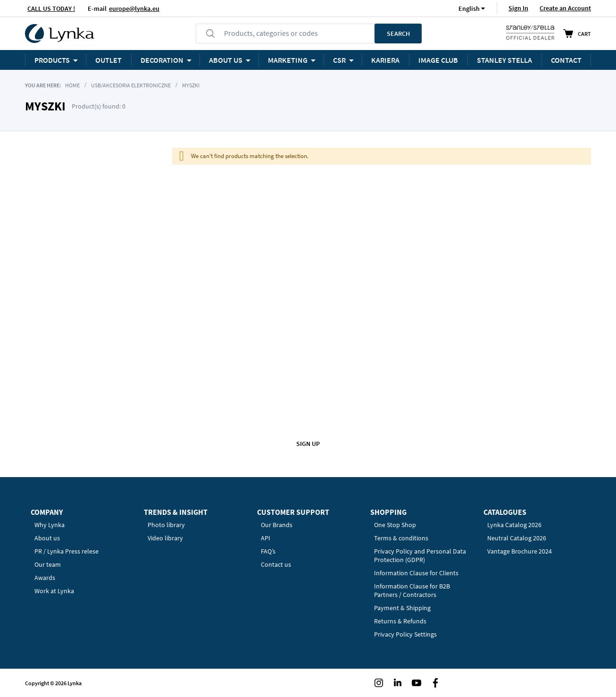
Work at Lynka (54, 591)
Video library (165, 538)
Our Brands (277, 525)
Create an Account (565, 8)
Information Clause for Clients (416, 573)
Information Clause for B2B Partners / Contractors (412, 590)
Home (72, 85)
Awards (45, 578)
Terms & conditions (401, 538)
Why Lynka (50, 525)
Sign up (308, 444)
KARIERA (385, 60)
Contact (566, 60)
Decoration (162, 60)
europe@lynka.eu (134, 8)
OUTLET (108, 60)
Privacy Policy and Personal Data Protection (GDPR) (420, 555)
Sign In (518, 8)
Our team (48, 564)
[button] (469, 8)
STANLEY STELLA (504, 60)
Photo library (166, 525)
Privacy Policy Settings (405, 634)
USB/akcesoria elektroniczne (131, 85)
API (266, 538)
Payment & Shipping (402, 608)
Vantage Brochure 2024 (520, 551)
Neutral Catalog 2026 (517, 538)
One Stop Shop (395, 525)
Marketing (288, 60)
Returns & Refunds (400, 621)
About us (47, 538)
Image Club (438, 60)
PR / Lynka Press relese (67, 551)
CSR (339, 60)
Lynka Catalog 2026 (514, 525)
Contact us (276, 564)
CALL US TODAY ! (51, 8)
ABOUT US (226, 60)
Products (52, 60)
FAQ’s (268, 551)
